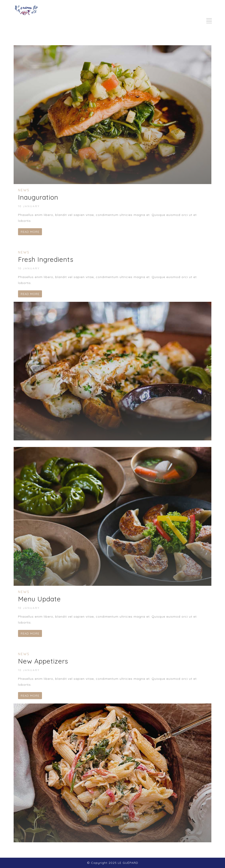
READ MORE (30, 232)
